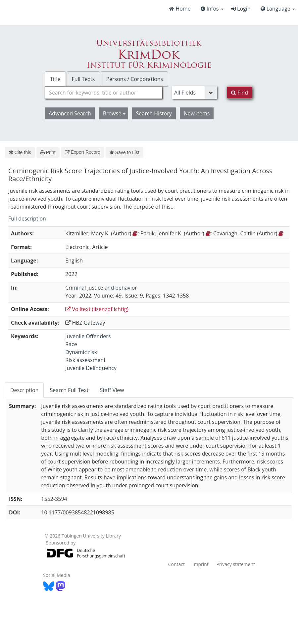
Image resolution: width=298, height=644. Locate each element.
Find (240, 93)
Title (55, 79)
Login (241, 9)
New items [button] (197, 113)
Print (48, 152)
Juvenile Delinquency (91, 368)
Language (278, 9)
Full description (27, 219)
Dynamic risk (81, 352)
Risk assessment (85, 360)
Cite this (20, 152)
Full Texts (83, 79)
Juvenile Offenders (88, 336)
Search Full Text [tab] (69, 390)
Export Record (83, 152)
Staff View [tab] (112, 390)
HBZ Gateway (85, 323)
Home (180, 9)
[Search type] (195, 93)
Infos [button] (212, 9)
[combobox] (103, 93)
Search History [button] (154, 113)
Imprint (201, 564)
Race (71, 344)
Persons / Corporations (134, 79)
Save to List (124, 152)
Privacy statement (236, 564)
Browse (114, 113)
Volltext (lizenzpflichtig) (97, 309)
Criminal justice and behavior (101, 288)
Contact (176, 564)
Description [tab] (24, 390)
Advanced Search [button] (70, 113)
